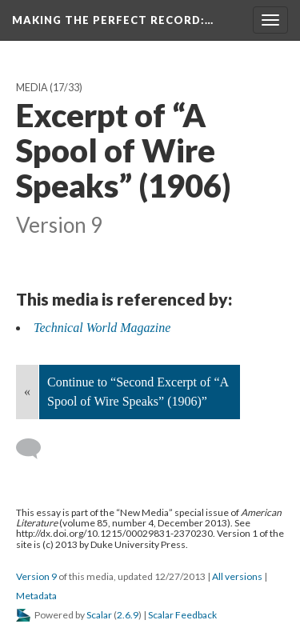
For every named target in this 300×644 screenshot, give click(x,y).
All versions (237, 576)
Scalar (99, 615)
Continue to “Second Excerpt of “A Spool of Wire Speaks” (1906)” (138, 392)
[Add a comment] (36, 449)
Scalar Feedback (182, 615)
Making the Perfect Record (113, 20)
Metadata (36, 596)
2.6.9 (128, 615)
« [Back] (27, 392)
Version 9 (36, 576)
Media (32, 88)
